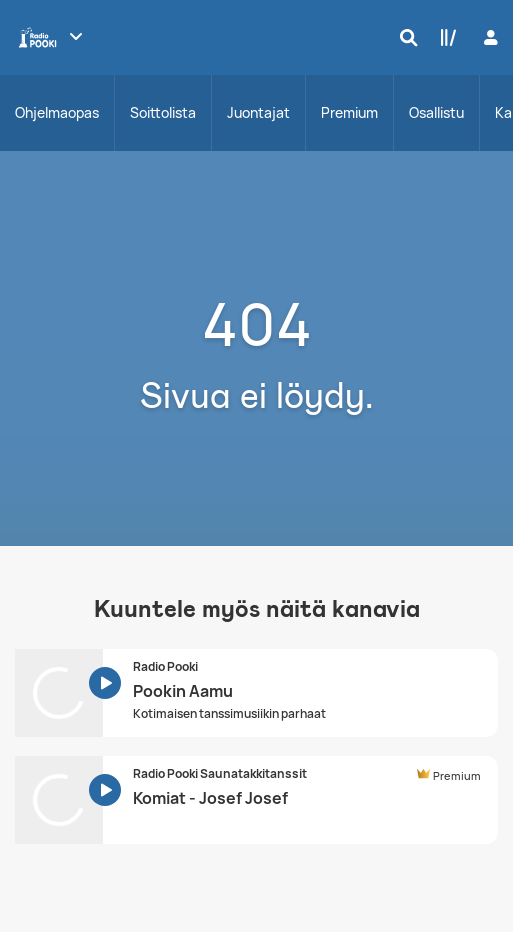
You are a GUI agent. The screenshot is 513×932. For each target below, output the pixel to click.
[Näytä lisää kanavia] (76, 36)
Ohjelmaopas (57, 112)
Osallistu (436, 112)
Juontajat (258, 112)
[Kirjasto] (444, 37)
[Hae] (404, 37)
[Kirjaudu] (488, 37)
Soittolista (163, 112)
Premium (349, 112)
